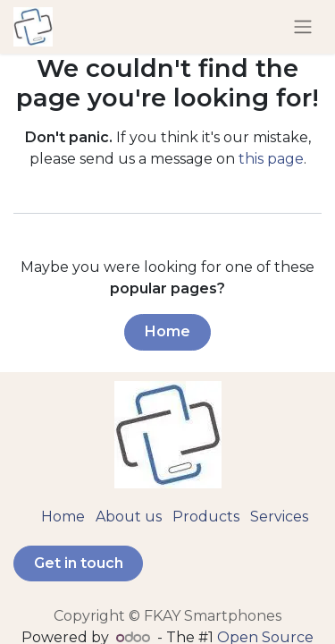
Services (279, 517)
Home (167, 331)
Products (206, 517)
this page (271, 159)
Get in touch (79, 563)
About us (129, 517)
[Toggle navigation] (303, 27)
